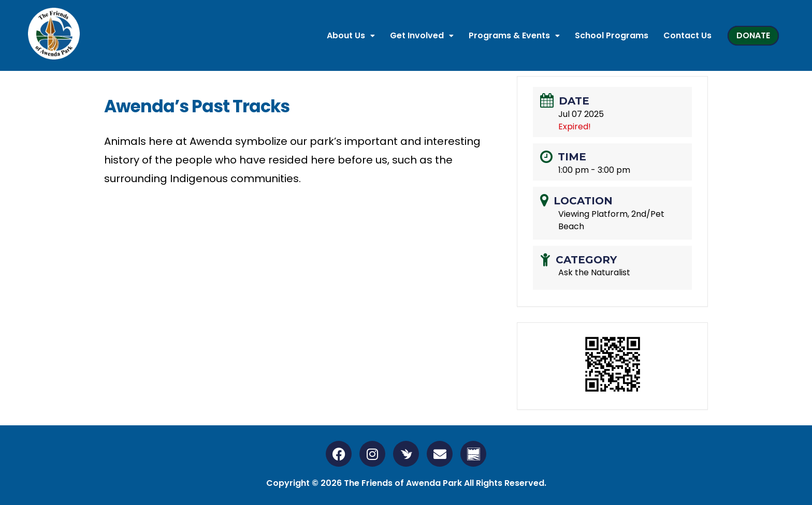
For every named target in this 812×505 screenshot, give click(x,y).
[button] (351, 36)
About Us (351, 35)
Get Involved (422, 35)
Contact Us (687, 35)
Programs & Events (514, 35)
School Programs (612, 35)
